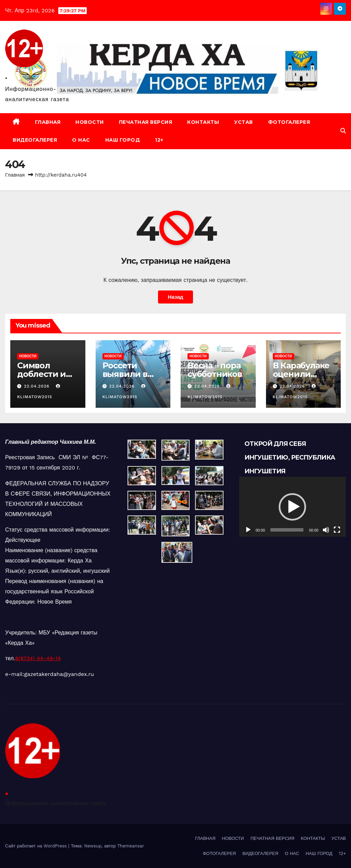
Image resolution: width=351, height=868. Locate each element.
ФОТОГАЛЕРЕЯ (289, 122)
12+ (159, 140)
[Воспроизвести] (248, 530)
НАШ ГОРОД (123, 140)
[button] (343, 131)
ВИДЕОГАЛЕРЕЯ (35, 140)
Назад (175, 297)
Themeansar (131, 846)
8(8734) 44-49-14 (38, 658)
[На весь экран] (337, 530)
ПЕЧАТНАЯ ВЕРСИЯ (146, 122)
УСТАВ (244, 122)
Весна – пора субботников (215, 370)
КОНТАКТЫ (203, 122)
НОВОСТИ (90, 122)
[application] (293, 507)
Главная (15, 175)
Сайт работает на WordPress (37, 846)
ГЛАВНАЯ (48, 122)
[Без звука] (326, 530)
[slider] (287, 530)
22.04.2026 (38, 386)
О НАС (81, 140)
